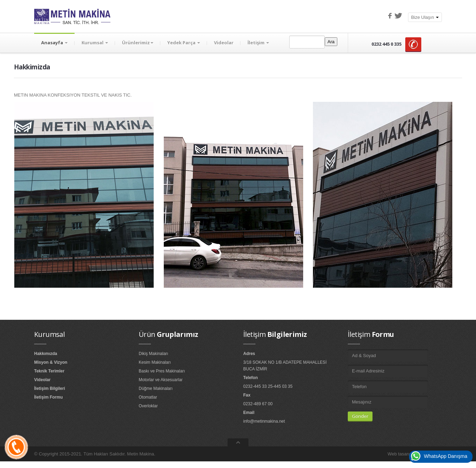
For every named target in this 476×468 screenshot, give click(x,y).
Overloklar (148, 406)
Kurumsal (95, 43)
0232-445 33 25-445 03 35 (268, 386)
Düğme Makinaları (156, 388)
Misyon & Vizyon (51, 362)
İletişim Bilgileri (50, 388)
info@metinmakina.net (264, 421)
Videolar (224, 43)
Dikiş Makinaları (153, 354)
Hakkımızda (46, 354)
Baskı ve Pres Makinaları (162, 371)
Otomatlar (148, 397)
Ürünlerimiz (138, 43)
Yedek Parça (184, 43)
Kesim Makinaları (155, 362)
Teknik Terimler (49, 371)
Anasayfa (54, 43)
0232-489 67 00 (258, 404)
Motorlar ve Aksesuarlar (161, 380)
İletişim (258, 43)
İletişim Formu (48, 397)
